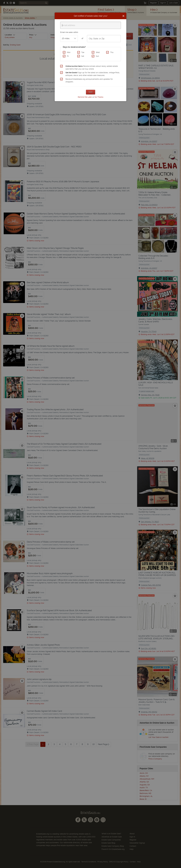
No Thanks (99, 97)
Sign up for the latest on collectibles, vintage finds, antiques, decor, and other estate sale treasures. (93, 74)
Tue (83, 52)
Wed (98, 52)
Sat (83, 56)
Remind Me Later (85, 97)
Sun (97, 56)
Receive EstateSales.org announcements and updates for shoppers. (89, 80)
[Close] (123, 16)
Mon (69, 52)
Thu (112, 52)
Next (91, 92)
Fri (68, 56)
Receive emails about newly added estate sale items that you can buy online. (92, 68)
